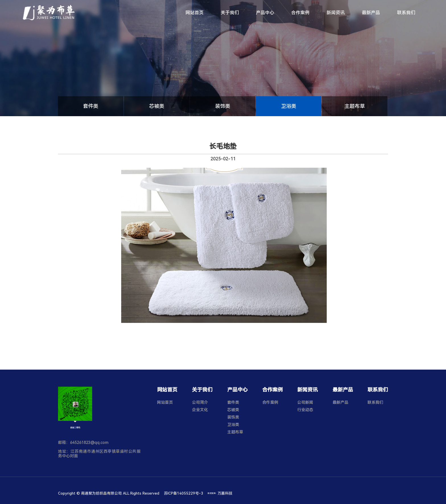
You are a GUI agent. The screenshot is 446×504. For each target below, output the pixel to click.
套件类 (91, 106)
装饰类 (223, 106)
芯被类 (157, 106)
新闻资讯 (336, 13)
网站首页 (195, 13)
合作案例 (300, 13)
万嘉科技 (225, 493)
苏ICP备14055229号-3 (183, 493)
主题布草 (355, 106)
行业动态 (305, 410)
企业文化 (200, 410)
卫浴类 (289, 106)
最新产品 (371, 13)
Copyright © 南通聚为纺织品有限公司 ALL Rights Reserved (109, 493)
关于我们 (230, 13)
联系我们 (406, 13)
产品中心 (265, 13)
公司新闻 (305, 402)
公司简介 (200, 402)
